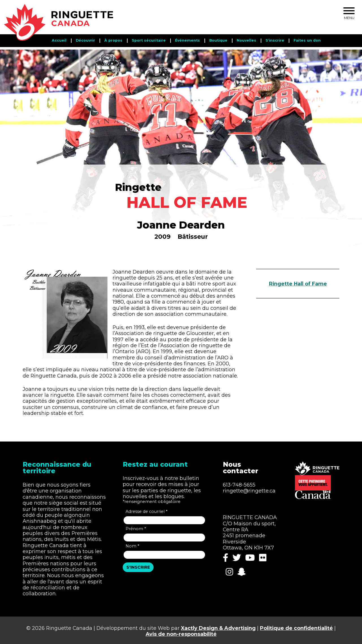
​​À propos (113, 40)
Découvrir (85, 40)
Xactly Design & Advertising (218, 626)
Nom (132, 544)
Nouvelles (246, 40)
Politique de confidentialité (296, 626)
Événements (188, 40)
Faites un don (307, 40)
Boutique (218, 40)
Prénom (136, 527)
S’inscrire (275, 40)
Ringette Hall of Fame (298, 281)
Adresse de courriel (146, 509)
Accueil (59, 40)
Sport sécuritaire (149, 40)
